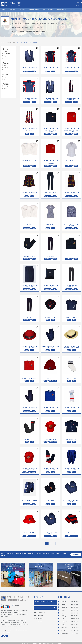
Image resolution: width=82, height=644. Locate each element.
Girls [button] (5, 79)
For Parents (39, 614)
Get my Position (38, 603)
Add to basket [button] (53, 380)
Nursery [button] (6, 68)
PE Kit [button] (5, 58)
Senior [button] (5, 70)
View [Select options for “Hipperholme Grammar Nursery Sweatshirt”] (32, 380)
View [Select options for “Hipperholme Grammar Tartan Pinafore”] (76, 196)
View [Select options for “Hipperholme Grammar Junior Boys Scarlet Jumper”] (76, 134)
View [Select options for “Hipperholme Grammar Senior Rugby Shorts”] (34, 503)
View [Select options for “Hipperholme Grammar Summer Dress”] (53, 228)
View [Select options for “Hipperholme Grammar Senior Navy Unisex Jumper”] (55, 134)
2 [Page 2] (50, 542)
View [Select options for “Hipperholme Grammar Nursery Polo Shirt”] (53, 411)
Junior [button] (5, 65)
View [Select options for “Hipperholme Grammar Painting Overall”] (74, 471)
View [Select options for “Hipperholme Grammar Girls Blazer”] (55, 102)
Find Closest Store (55, 600)
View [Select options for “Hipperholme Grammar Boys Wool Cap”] (53, 319)
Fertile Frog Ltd (57, 642)
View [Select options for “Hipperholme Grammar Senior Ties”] (32, 134)
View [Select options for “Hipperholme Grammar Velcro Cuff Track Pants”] (55, 535)
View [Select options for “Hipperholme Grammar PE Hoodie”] (76, 71)
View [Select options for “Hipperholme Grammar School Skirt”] (32, 196)
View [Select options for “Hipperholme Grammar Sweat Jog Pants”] (53, 503)
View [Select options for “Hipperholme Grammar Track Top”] (34, 102)
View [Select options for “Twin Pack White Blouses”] (34, 228)
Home (3, 42)
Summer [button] (6, 86)
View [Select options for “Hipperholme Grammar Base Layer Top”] (74, 319)
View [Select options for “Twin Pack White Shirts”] (34, 166)
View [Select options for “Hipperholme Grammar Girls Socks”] (74, 380)
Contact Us (39, 620)
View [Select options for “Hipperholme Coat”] (76, 258)
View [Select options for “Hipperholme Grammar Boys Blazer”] (34, 71)
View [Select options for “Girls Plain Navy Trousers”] (55, 196)
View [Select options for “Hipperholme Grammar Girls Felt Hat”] (32, 350)
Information (39, 617)
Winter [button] (5, 89)
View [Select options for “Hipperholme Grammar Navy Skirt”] (34, 289)
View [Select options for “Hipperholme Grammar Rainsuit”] (55, 289)
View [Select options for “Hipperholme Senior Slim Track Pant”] (34, 258)
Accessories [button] (7, 54)
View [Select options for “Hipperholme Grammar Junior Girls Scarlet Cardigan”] (55, 166)
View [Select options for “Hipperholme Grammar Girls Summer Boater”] (74, 350)
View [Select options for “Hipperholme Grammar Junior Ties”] (75, 102)
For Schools (40, 611)
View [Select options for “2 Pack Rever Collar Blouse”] (76, 166)
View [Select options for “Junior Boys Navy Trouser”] (34, 319)
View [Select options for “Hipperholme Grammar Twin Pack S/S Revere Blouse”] (76, 228)
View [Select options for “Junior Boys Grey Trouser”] (76, 289)
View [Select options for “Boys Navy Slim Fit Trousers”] (55, 258)
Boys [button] (5, 77)
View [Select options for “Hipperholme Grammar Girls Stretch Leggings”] (34, 411)
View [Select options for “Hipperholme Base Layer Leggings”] (53, 350)
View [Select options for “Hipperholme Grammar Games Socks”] (53, 471)
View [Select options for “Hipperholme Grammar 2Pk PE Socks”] (74, 411)
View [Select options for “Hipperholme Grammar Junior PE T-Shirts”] (53, 71)
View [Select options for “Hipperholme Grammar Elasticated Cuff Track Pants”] (74, 503)
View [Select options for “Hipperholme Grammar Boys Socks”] (32, 441)
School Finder (11, 42)
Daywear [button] (6, 56)
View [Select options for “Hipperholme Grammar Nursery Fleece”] (74, 441)
